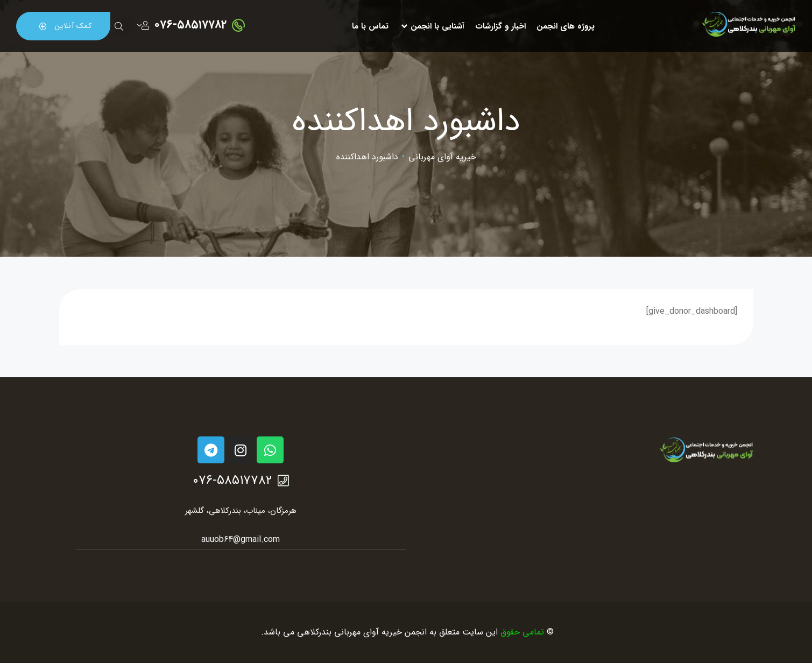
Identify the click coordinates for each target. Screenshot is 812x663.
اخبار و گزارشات (500, 26)
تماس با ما (370, 26)
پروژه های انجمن (566, 26)
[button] (63, 26)
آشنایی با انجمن (432, 26)
